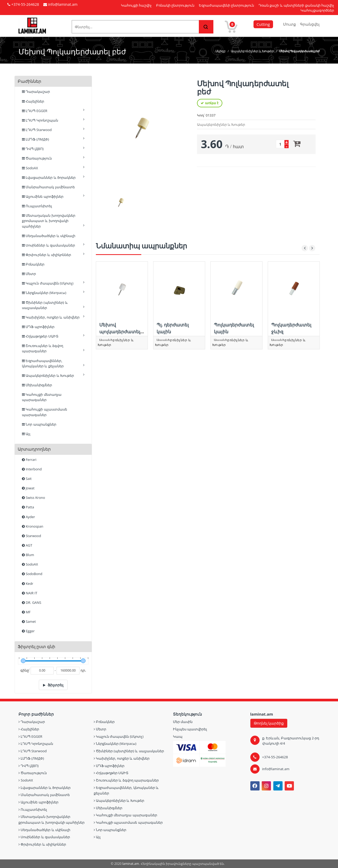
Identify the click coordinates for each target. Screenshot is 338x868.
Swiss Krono (34, 498)
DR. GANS (32, 602)
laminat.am (131, 864)
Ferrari (29, 460)
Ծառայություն (53, 158)
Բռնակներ (33, 264)
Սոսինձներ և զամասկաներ (53, 245)
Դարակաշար (36, 91)
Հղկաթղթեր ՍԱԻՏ (53, 336)
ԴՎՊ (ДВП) (53, 149)
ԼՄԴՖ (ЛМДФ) (53, 139)
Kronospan (33, 526)
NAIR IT (30, 593)
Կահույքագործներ (317, 10)
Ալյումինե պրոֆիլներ (53, 196)
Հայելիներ (33, 101)
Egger (28, 631)
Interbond (32, 469)
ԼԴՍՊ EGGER (53, 111)
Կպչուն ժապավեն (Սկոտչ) (53, 283)
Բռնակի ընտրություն (175, 5)
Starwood (31, 536)
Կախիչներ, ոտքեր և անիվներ (53, 317)
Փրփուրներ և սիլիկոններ (53, 255)
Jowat (28, 488)
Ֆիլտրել (55, 685)
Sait (27, 479)
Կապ (178, 736)
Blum (28, 555)
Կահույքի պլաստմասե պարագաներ (44, 412)
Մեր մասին (183, 722)
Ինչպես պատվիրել (190, 729)
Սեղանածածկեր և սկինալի (49, 236)
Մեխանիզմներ (37, 385)
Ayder (29, 517)
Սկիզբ (221, 51)
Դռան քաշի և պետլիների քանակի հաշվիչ (296, 5)
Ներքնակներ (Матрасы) (53, 293)
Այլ (26, 434)
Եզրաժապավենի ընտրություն (226, 5)
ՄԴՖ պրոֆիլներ (38, 327)
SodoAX (53, 168)
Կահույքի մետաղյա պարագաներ (42, 397)
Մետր (29, 274)
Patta (28, 507)
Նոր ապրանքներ (39, 424)
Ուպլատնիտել (37, 206)
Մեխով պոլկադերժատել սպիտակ (120, 332)
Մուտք (290, 24)
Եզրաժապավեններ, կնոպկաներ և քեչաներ (53, 363)
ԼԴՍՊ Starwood (53, 130)
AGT (27, 545)
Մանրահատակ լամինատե (48, 187)
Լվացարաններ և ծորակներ (53, 177)
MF (26, 612)
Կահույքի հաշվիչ (136, 5)
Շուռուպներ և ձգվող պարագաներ (53, 348)
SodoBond (32, 574)
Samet (29, 621)
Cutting (263, 24)
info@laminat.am (276, 769)
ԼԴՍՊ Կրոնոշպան (53, 120)
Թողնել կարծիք (269, 723)
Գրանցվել (310, 24)
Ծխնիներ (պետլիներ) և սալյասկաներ (53, 305)
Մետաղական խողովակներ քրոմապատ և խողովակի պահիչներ (53, 221)
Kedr (28, 584)
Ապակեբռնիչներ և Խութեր (252, 51)
